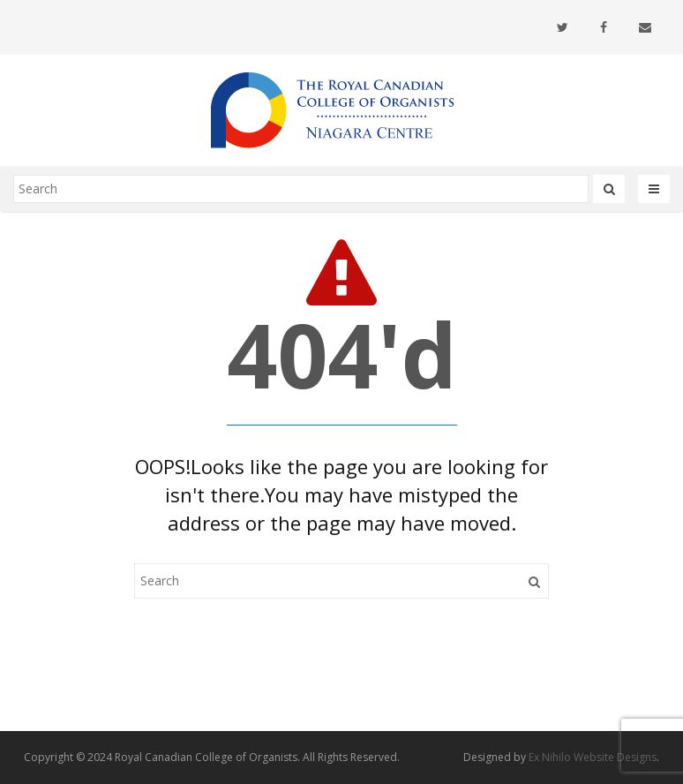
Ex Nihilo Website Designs (593, 757)
